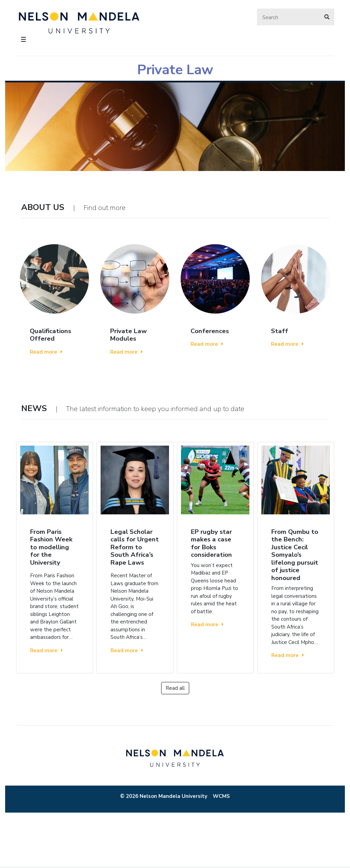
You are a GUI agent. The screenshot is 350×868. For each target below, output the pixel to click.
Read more (46, 352)
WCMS (221, 796)
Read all (175, 688)
